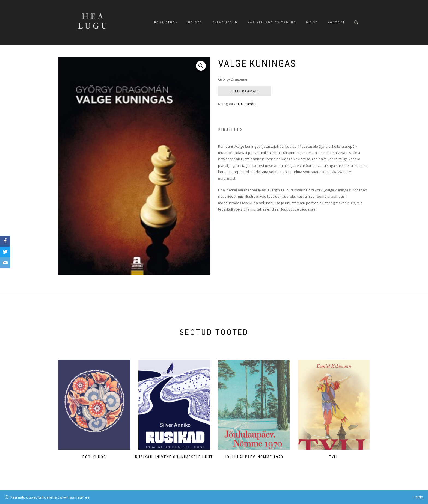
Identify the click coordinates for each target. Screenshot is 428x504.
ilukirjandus (248, 104)
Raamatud (165, 23)
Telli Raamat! (245, 91)
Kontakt (336, 23)
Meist (312, 23)
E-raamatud (225, 23)
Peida (418, 497)
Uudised (194, 23)
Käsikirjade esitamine (272, 23)
